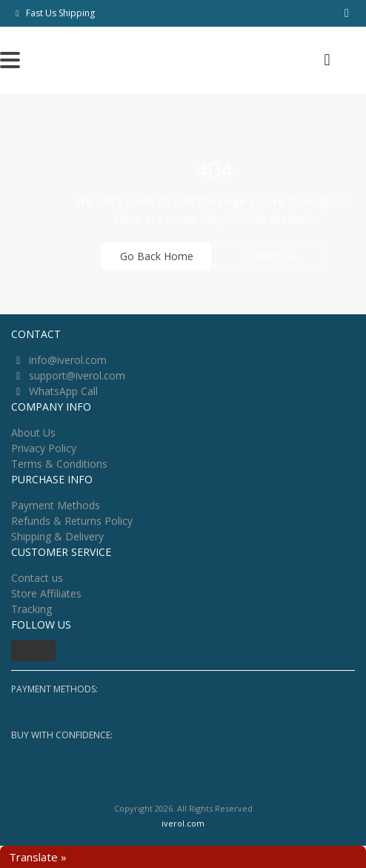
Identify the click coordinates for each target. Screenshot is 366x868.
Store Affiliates (46, 593)
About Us (33, 433)
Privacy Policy (44, 448)
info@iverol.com (68, 360)
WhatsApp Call (63, 391)
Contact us (37, 578)
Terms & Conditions (59, 464)
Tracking (31, 609)
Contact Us (270, 256)
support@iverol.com (77, 375)
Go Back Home (157, 256)
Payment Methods (56, 505)
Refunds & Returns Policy (72, 521)
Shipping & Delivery (57, 536)
